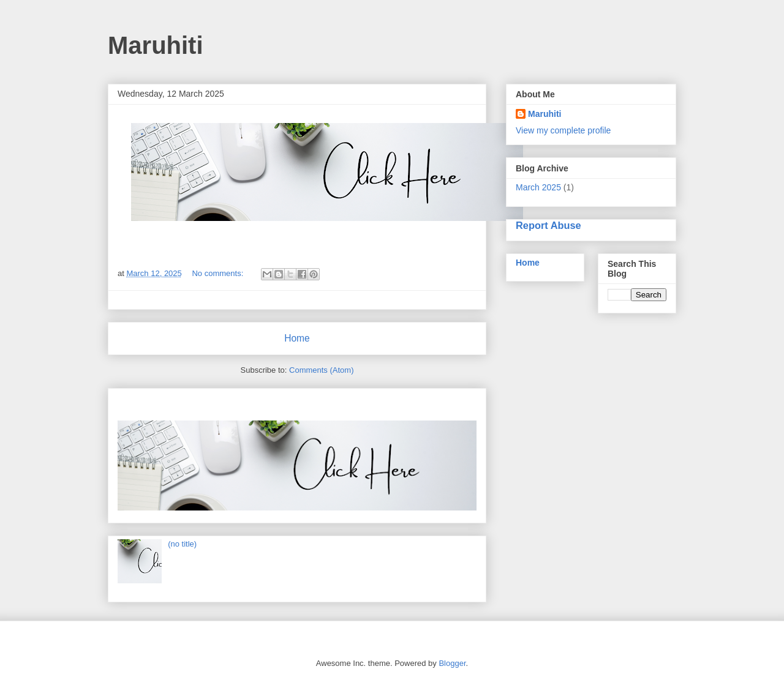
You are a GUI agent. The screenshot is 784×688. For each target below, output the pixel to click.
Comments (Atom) (321, 370)
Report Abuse (548, 225)
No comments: (218, 273)
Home (297, 338)
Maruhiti (545, 114)
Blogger (452, 663)
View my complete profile (563, 130)
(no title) (182, 544)
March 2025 (538, 187)
